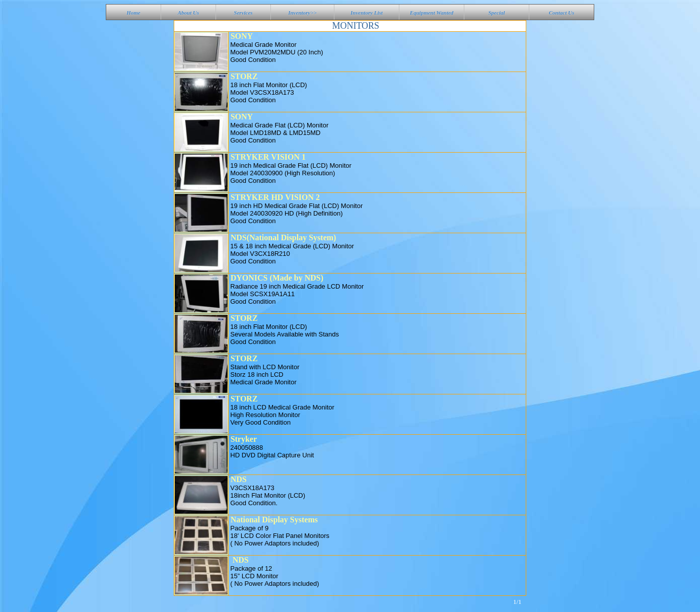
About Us (189, 13)
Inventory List (367, 13)
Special (497, 13)
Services (243, 13)
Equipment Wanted (432, 13)
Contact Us (562, 13)
